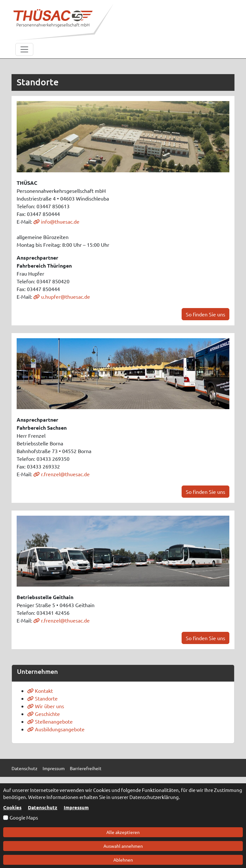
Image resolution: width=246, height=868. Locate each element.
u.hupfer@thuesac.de (62, 296)
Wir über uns (46, 706)
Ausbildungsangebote (56, 729)
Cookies (12, 807)
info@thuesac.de (56, 221)
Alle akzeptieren (123, 832)
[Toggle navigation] (24, 49)
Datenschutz (43, 807)
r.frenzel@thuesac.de (61, 474)
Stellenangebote (50, 721)
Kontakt (40, 691)
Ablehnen (123, 860)
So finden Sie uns (205, 314)
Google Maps (24, 817)
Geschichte (44, 714)
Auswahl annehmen (123, 846)
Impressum (76, 807)
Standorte (42, 698)
